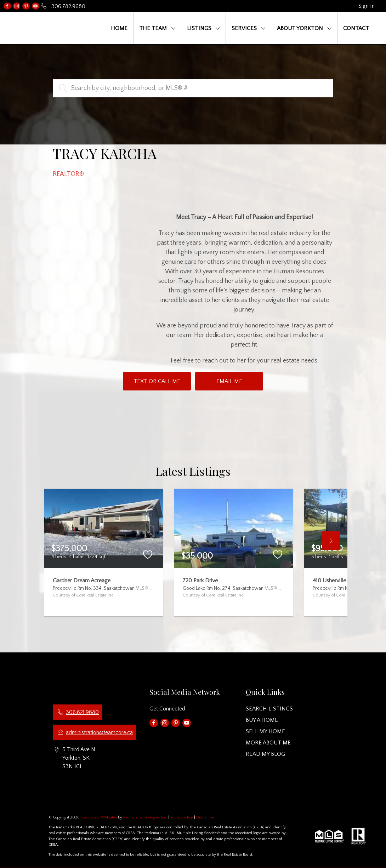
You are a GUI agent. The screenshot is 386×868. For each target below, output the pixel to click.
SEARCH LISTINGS (269, 709)
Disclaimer (205, 817)
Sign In (367, 6)
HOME (119, 28)
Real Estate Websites (100, 817)
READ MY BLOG (265, 754)
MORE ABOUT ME (268, 743)
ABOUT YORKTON (300, 28)
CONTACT (356, 28)
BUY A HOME (262, 720)
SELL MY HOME (265, 731)
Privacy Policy (182, 817)
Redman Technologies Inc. (146, 817)
